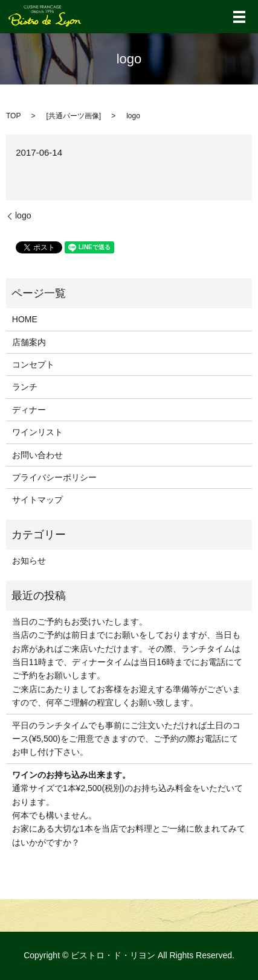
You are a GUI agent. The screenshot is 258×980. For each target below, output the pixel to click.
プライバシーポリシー (54, 477)
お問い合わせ (37, 455)
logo (23, 215)
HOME (25, 319)
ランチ (25, 387)
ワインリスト (37, 432)
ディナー (29, 410)
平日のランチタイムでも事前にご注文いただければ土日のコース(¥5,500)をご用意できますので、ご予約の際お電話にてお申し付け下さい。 (126, 739)
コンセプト (33, 364)
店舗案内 (29, 342)
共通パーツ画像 (74, 116)
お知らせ (29, 561)
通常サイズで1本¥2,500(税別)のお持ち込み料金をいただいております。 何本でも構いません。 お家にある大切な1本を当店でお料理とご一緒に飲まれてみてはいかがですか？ (129, 809)
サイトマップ (37, 500)
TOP (13, 116)
